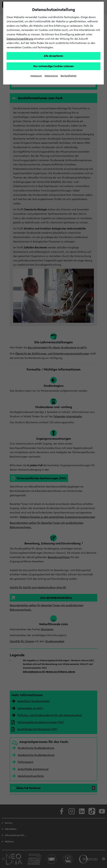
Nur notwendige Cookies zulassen (54, 66)
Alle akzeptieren (53, 56)
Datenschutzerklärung (20, 39)
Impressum (36, 76)
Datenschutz (51, 76)
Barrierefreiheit (69, 76)
